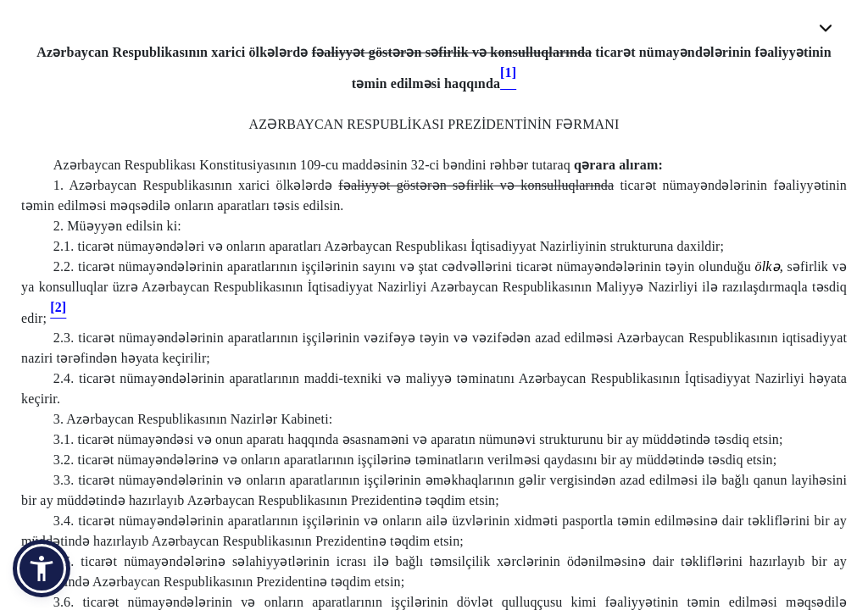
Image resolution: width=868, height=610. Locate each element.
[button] (42, 568)
